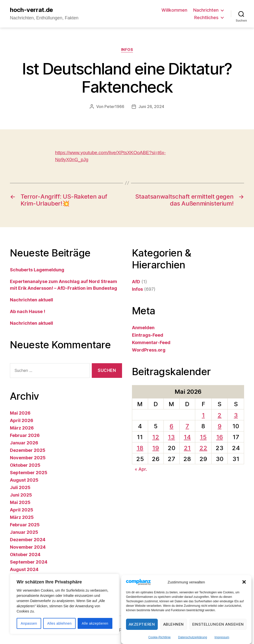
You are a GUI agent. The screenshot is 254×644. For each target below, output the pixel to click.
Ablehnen (174, 624)
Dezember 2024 (28, 540)
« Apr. (141, 469)
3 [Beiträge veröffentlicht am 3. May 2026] (236, 415)
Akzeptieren (142, 624)
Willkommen (174, 10)
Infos (127, 50)
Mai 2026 (20, 413)
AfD (136, 282)
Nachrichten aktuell (32, 300)
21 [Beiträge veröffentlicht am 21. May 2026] (187, 448)
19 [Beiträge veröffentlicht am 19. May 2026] (156, 448)
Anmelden (143, 328)
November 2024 (28, 547)
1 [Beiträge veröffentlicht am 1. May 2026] (203, 415)
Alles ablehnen (59, 623)
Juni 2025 (21, 495)
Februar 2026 (25, 435)
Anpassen (29, 623)
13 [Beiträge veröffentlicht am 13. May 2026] (171, 437)
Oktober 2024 (25, 555)
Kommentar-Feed (151, 342)
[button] (244, 582)
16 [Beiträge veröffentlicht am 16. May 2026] (220, 437)
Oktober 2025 (25, 465)
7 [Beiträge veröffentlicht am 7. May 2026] (187, 426)
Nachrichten (206, 10)
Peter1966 (114, 107)
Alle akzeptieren (95, 623)
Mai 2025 (20, 502)
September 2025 (29, 473)
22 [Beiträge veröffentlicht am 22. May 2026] (203, 448)
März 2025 (22, 517)
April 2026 (22, 420)
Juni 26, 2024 (151, 107)
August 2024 (24, 569)
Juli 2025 (20, 487)
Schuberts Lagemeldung (37, 270)
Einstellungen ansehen (218, 624)
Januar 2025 (24, 532)
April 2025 (22, 510)
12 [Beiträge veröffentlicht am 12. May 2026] (156, 437)
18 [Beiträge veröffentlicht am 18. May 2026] (140, 448)
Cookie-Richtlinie (159, 637)
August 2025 (24, 480)
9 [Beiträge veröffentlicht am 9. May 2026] (220, 426)
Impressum (222, 637)
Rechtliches (206, 18)
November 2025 (28, 458)
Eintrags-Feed (148, 335)
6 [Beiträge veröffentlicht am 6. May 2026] (172, 426)
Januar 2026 (24, 443)
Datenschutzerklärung (193, 637)
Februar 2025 (25, 525)
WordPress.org (149, 350)
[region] (64, 604)
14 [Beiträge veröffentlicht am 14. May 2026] (187, 437)
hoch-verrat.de (32, 10)
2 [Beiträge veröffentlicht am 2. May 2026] (220, 415)
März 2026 (22, 428)
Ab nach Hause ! (28, 311)
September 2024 (29, 562)
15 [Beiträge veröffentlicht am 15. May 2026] (203, 437)
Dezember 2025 (28, 450)
